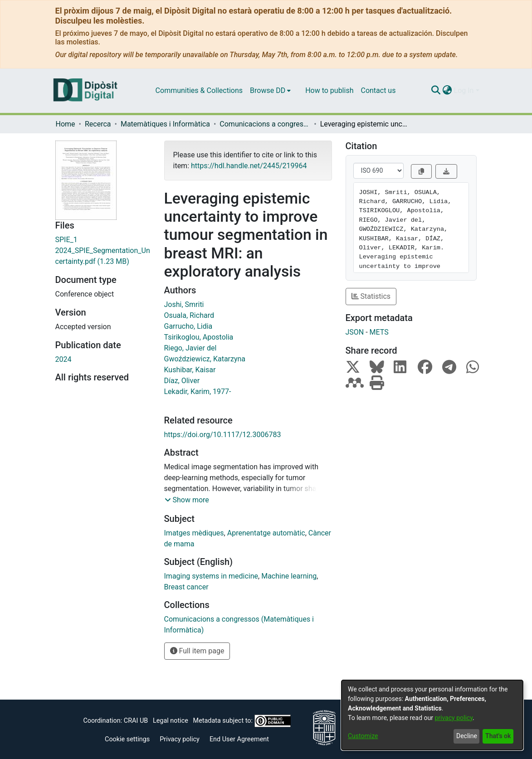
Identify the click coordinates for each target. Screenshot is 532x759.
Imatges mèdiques (194, 533)
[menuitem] (270, 91)
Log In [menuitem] (464, 90)
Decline (467, 736)
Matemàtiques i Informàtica (165, 124)
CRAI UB (136, 721)
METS (379, 332)
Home (66, 124)
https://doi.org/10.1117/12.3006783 (223, 435)
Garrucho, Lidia (188, 326)
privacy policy (454, 718)
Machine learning (289, 576)
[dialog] (432, 715)
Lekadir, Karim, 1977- (198, 392)
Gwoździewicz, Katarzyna (205, 359)
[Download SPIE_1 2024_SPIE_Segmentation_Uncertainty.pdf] (103, 251)
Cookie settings (127, 739)
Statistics (371, 296)
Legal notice (171, 721)
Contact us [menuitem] (378, 90)
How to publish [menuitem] (329, 90)
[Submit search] (436, 91)
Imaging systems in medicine (211, 576)
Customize (363, 736)
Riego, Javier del (190, 348)
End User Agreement (239, 739)
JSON (355, 332)
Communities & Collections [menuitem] (199, 90)
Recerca (98, 124)
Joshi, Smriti (184, 304)
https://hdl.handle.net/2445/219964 (249, 166)
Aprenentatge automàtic (266, 533)
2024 (63, 359)
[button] (187, 500)
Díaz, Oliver (182, 381)
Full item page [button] (197, 651)
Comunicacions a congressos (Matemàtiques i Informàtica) (265, 124)
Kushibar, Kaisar (190, 370)
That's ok (498, 736)
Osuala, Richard (189, 315)
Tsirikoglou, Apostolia (199, 337)
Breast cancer (186, 587)
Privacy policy (180, 739)
